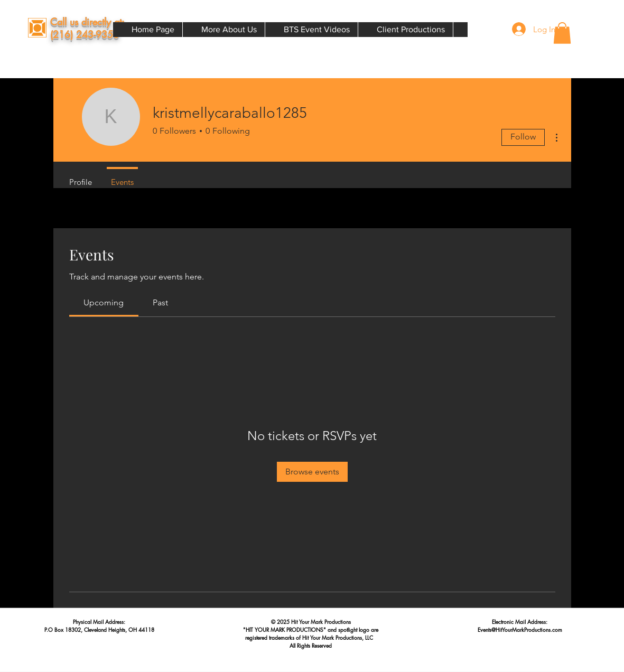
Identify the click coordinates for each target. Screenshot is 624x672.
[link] (104, 302)
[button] (562, 33)
